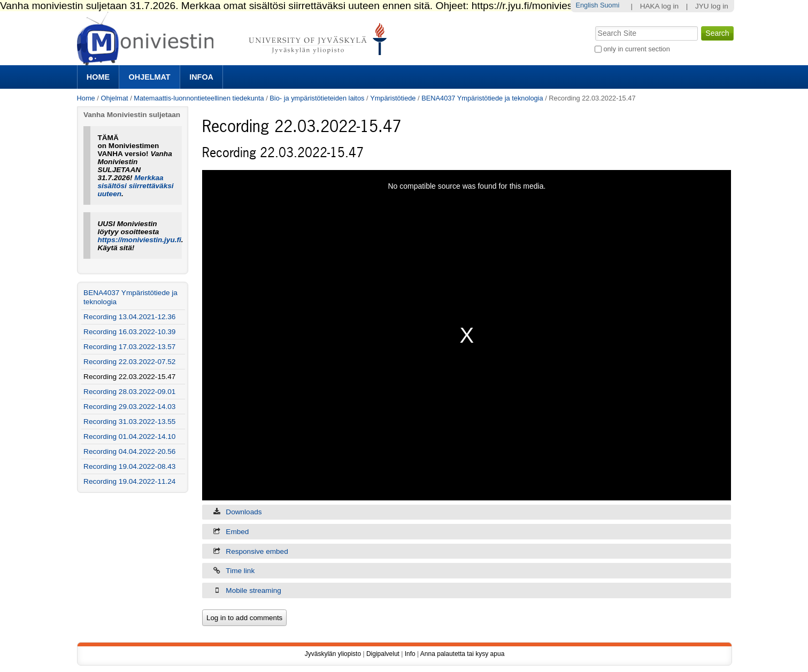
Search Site (594, 25)
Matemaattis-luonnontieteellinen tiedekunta (199, 98)
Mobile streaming (253, 590)
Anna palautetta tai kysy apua (462, 654)
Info (410, 654)
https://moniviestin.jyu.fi (139, 240)
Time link (240, 571)
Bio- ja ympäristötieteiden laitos (317, 98)
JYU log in (712, 6)
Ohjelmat (150, 77)
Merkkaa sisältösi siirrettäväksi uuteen (135, 186)
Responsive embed (257, 551)
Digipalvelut (383, 654)
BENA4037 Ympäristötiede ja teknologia (482, 98)
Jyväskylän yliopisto (333, 654)
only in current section (636, 49)
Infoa (201, 77)
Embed (237, 532)
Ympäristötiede (393, 98)
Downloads (244, 512)
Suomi (610, 5)
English (587, 5)
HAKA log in (660, 6)
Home (98, 77)
